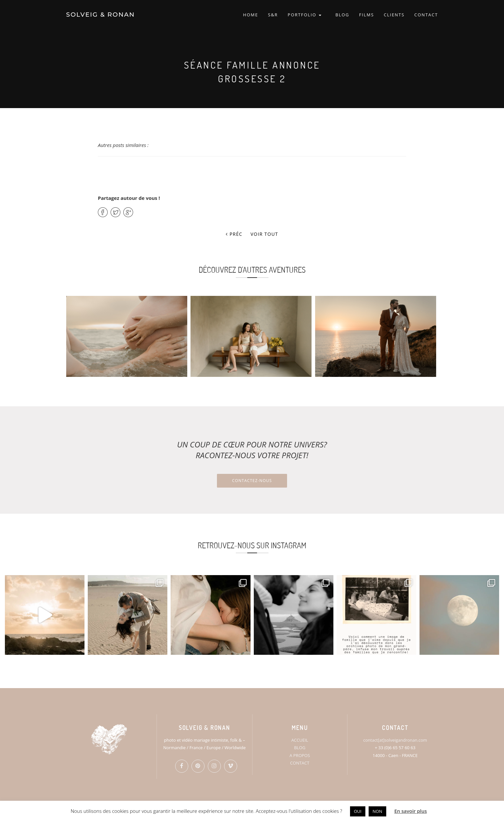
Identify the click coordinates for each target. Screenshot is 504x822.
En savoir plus (411, 811)
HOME (251, 15)
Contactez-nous (252, 481)
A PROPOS (300, 755)
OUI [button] (358, 811)
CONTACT (426, 15)
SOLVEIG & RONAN (101, 15)
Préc (234, 234)
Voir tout (264, 234)
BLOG (342, 15)
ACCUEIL (300, 740)
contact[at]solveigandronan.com (395, 740)
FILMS (367, 15)
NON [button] (377, 811)
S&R (273, 15)
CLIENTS (394, 15)
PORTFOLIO (305, 15)
